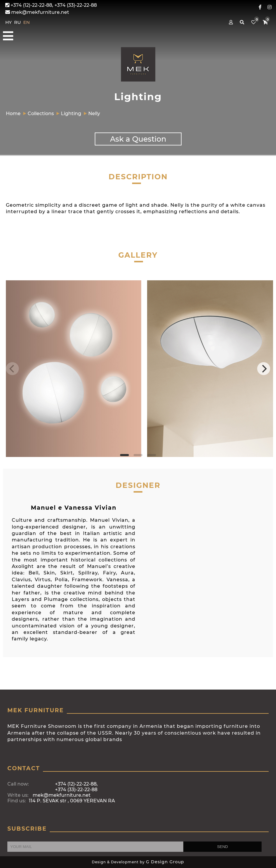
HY (9, 22)
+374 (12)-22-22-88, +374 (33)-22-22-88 (51, 5)
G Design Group (165, 862)
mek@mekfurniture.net (37, 12)
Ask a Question (138, 139)
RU (18, 22)
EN (26, 22)
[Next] (264, 369)
